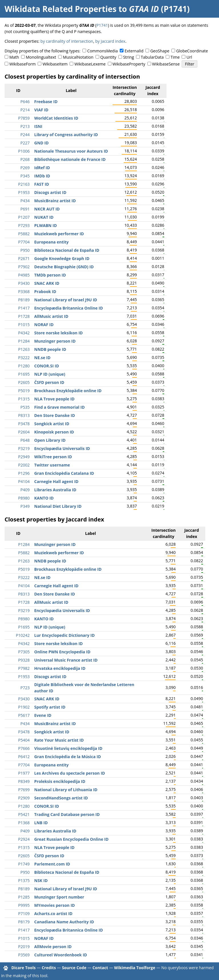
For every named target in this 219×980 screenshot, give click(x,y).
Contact (100, 968)
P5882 (24, 234)
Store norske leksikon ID (58, 333)
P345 (25, 176)
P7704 (24, 242)
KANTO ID (44, 498)
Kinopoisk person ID (54, 432)
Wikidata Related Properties (60, 9)
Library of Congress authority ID (66, 135)
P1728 (24, 316)
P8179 (24, 922)
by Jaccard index (110, 41)
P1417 (24, 308)
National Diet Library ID (58, 506)
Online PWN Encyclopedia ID (62, 652)
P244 (25, 135)
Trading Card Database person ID (67, 814)
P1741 (102, 25)
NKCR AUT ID (47, 209)
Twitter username (52, 465)
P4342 (24, 333)
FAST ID (42, 184)
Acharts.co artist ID (53, 913)
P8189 (24, 300)
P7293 (24, 225)
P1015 (24, 325)
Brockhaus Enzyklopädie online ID (68, 391)
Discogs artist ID (50, 192)
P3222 (24, 358)
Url (189, 57)
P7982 (24, 668)
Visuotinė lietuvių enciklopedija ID (68, 748)
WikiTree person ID (53, 457)
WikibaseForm (23, 64)
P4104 (24, 481)
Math (14, 57)
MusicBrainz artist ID (55, 201)
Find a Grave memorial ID (59, 407)
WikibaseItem (55, 64)
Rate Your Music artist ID (59, 740)
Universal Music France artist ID (66, 660)
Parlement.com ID (52, 864)
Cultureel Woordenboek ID (61, 955)
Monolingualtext (41, 57)
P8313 (24, 415)
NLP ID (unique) (50, 374)
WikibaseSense (166, 64)
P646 (25, 102)
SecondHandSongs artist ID (61, 798)
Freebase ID (46, 102)
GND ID (41, 143)
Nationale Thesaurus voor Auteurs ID (71, 151)
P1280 (24, 366)
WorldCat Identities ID (56, 118)
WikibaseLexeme (90, 64)
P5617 (24, 715)
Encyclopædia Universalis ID (62, 448)
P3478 (24, 424)
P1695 (24, 374)
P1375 (24, 880)
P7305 (24, 652)
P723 (25, 688)
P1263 (24, 349)
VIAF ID (41, 110)
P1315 (24, 399)
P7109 (24, 913)
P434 (25, 201)
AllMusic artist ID (51, 316)
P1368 (24, 823)
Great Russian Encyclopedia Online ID (71, 839)
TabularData (152, 57)
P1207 (24, 217)
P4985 (24, 275)
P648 (25, 440)
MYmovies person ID (54, 905)
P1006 (24, 151)
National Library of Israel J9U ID (66, 300)
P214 (25, 110)
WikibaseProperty (129, 64)
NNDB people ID (50, 349)
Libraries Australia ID (55, 490)
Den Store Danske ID (55, 415)
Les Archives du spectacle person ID (70, 773)
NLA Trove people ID (54, 399)
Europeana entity (51, 242)
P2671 (24, 258)
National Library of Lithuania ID (66, 790)
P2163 (24, 184)
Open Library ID (50, 440)
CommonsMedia (103, 51)
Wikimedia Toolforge (135, 968)
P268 (25, 159)
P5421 (24, 814)
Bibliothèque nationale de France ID (70, 159)
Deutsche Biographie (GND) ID (64, 267)
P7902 (24, 267)
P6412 (24, 757)
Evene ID (43, 715)
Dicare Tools (24, 968)
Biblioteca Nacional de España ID (67, 250)
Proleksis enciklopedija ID (60, 781)
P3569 (24, 955)
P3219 (24, 448)
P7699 (24, 790)
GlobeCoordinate (192, 51)
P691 (25, 209)
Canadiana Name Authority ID (64, 922)
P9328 (24, 660)
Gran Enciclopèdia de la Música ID (68, 757)
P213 (25, 126)
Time (175, 57)
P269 (25, 168)
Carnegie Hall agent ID (56, 481)
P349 (25, 506)
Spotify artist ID (50, 707)
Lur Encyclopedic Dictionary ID (64, 635)
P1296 (24, 473)
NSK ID (41, 880)
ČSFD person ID (49, 382)
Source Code (74, 968)
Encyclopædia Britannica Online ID (69, 308)
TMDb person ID (50, 275)
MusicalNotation (78, 57)
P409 (25, 490)
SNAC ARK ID (47, 283)
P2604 (24, 432)
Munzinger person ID (55, 341)
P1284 (24, 341)
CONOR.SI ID (47, 366)
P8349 (24, 781)
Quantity (108, 57)
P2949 (24, 457)
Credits (49, 968)
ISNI (38, 126)
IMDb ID (42, 176)
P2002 (24, 465)
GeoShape (160, 51)
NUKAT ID (44, 217)
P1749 (24, 864)
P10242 (23, 635)
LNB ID (41, 823)
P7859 (24, 118)
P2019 (24, 947)
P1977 (24, 773)
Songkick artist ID (52, 424)
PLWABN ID (45, 225)
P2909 (24, 798)
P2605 (24, 382)
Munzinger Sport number (59, 897)
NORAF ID (44, 325)
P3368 (24, 291)
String (129, 57)
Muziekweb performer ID (59, 234)
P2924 (24, 839)
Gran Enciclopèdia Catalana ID (64, 473)
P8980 (24, 498)
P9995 (24, 905)
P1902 (24, 707)
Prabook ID (45, 291)
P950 (25, 250)
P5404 (24, 740)
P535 (25, 407)
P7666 (24, 748)
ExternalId (134, 51)
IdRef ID (42, 168)
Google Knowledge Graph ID (62, 258)
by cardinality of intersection (67, 41)
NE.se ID (42, 358)
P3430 (24, 283)
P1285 (24, 897)
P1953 (24, 192)
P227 (25, 143)
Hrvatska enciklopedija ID (60, 668)
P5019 (24, 391)
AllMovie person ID (53, 947)
